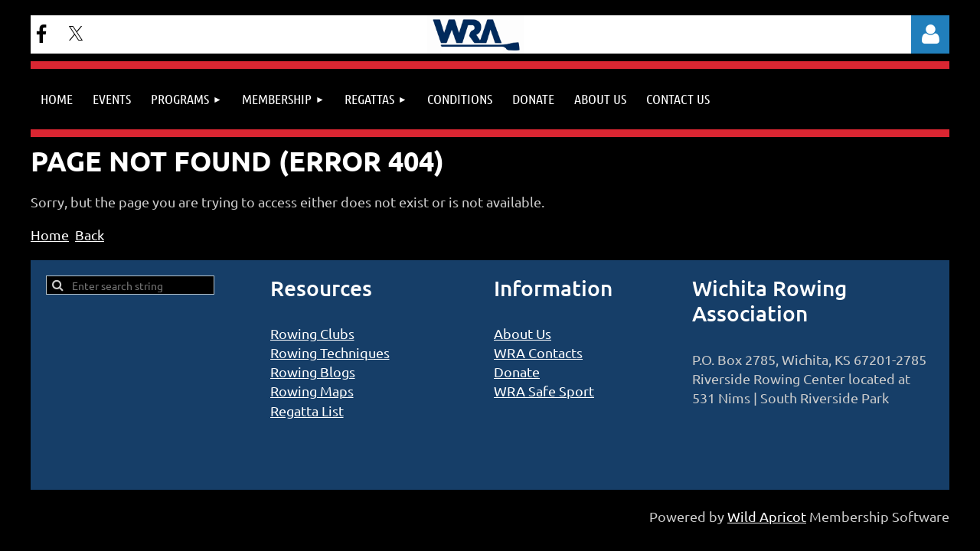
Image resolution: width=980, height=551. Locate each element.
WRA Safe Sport (544, 391)
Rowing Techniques (330, 352)
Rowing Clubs (312, 333)
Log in (930, 34)
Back (90, 235)
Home (50, 235)
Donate (517, 372)
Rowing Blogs (313, 372)
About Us (523, 333)
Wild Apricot (767, 516)
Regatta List (307, 411)
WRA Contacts (538, 352)
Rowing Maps (312, 391)
